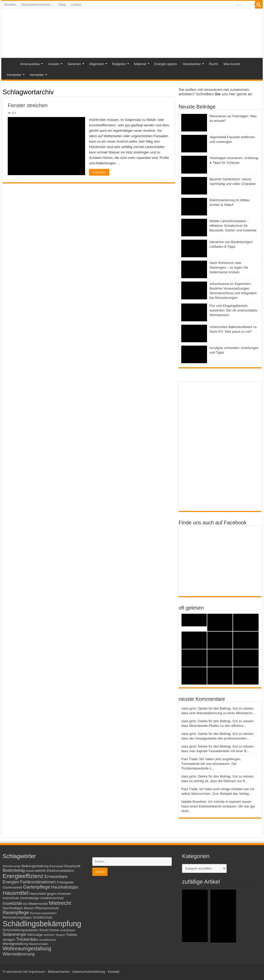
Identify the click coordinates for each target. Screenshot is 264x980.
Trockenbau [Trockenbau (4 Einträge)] (27, 939)
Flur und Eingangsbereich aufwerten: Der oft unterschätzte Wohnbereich (233, 310)
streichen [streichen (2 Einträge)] (49, 935)
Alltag (62, 5)
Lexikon (76, 5)
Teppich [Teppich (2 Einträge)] (60, 935)
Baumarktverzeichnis (36, 5)
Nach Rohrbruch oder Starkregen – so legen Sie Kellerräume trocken (229, 267)
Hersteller (14, 75)
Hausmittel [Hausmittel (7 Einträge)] (15, 893)
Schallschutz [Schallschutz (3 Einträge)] (43, 917)
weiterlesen (99, 172)
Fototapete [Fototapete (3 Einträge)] (65, 882)
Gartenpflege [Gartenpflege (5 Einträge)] (37, 887)
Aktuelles (10, 5)
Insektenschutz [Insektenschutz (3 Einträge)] (52, 898)
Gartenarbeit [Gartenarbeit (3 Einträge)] (12, 887)
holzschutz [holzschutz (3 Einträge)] (11, 898)
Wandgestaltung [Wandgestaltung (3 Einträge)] (15, 944)
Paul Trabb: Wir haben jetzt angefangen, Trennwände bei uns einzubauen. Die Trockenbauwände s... (211, 764)
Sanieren (74, 64)
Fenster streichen (28, 105)
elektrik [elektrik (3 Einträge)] (40, 871)
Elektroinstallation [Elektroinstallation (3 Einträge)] (60, 871)
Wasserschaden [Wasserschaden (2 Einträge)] (39, 944)
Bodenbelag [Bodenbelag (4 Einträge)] (14, 870)
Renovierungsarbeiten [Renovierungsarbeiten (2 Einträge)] (43, 913)
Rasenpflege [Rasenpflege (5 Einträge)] (16, 913)
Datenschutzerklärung (89, 972)
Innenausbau (30, 64)
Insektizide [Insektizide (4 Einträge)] (12, 903)
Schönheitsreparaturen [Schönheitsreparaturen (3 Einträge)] (20, 930)
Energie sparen (166, 64)
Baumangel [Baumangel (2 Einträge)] (56, 866)
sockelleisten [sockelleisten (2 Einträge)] (68, 930)
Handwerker (192, 64)
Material (140, 64)
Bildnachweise (59, 972)
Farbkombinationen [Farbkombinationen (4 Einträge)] (38, 882)
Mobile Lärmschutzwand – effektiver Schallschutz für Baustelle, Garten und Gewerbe (233, 226)
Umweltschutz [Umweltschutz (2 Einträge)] (47, 940)
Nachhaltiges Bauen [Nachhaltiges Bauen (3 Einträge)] (18, 908)
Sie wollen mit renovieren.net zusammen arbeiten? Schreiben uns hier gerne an (216, 92)
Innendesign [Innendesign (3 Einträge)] (30, 898)
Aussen (53, 64)
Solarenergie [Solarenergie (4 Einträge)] (14, 934)
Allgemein (97, 64)
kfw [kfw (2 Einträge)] (25, 904)
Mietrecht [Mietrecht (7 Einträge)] (60, 903)
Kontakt (114, 972)
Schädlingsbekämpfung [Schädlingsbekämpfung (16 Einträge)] (42, 924)
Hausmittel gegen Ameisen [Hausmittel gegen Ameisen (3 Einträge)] (50, 894)
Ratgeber (119, 64)
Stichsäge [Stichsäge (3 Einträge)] (35, 935)
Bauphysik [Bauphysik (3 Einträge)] (73, 866)
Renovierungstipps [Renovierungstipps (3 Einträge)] (17, 917)
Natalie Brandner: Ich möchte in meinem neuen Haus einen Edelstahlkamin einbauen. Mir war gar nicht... (218, 806)
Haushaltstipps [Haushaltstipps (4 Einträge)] (65, 887)
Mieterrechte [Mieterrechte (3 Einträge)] (38, 904)
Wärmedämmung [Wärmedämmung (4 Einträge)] (19, 954)
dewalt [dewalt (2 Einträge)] (30, 871)
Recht (213, 64)
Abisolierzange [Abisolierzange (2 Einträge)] (12, 866)
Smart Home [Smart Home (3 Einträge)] (49, 930)
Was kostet (232, 64)
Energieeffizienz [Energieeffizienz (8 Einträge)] (23, 876)
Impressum (37, 972)
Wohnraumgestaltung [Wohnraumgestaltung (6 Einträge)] (27, 948)
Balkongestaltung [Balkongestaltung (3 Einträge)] (35, 866)
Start (11, 63)
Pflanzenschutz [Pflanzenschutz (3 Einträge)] (47, 908)
